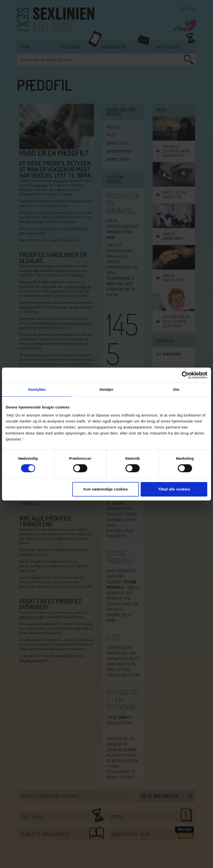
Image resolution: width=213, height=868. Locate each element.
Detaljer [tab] (106, 389)
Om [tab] (176, 389)
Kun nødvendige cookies (106, 489)
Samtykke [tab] (37, 389)
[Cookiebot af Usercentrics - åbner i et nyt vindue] (185, 375)
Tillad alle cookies (174, 489)
